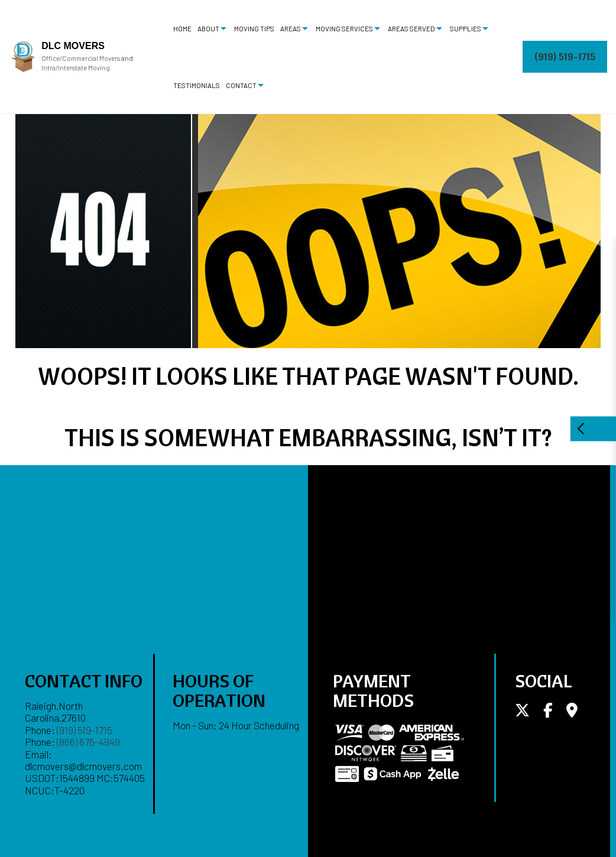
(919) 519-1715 (565, 56)
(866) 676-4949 (88, 742)
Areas (291, 28)
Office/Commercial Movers (81, 58)
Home (182, 28)
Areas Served (411, 28)
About (208, 28)
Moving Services (344, 28)
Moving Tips (254, 28)
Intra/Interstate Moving (76, 68)
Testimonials (197, 85)
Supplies (466, 28)
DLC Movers (73, 46)
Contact (241, 85)
